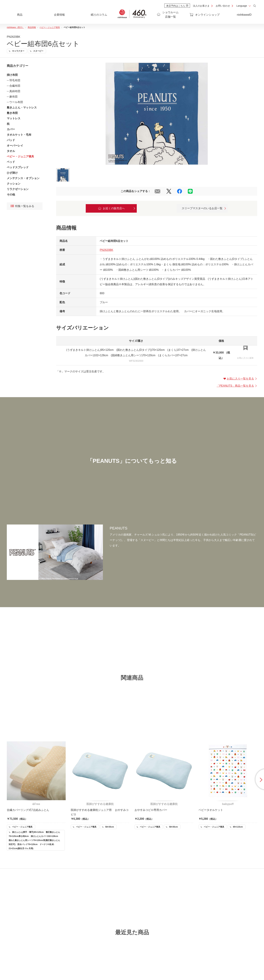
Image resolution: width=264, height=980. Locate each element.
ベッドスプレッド (18, 167)
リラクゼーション (18, 189)
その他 (11, 195)
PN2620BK (106, 250)
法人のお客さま (201, 6)
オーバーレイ (15, 146)
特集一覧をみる (22, 206)
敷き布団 (12, 113)
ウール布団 (16, 102)
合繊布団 (15, 86)
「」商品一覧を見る (237, 386)
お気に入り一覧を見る (240, 379)
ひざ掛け (12, 173)
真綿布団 (15, 91)
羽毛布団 (15, 80)
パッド (11, 140)
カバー (11, 129)
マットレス (14, 118)
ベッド (11, 162)
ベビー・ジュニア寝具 (20, 156)
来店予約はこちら (177, 6)
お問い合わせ (223, 6)
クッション (14, 184)
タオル (11, 151)
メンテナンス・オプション (23, 178)
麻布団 (13, 97)
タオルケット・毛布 (19, 135)
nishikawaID (244, 15)
